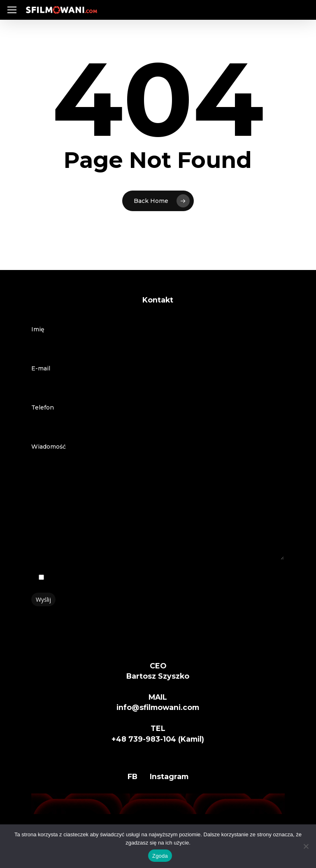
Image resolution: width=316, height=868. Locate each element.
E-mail (158, 379)
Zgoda (160, 856)
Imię (158, 340)
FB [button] (132, 776)
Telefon (158, 418)
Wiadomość (158, 503)
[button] (12, 10)
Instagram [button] (169, 776)
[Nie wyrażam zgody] (306, 846)
